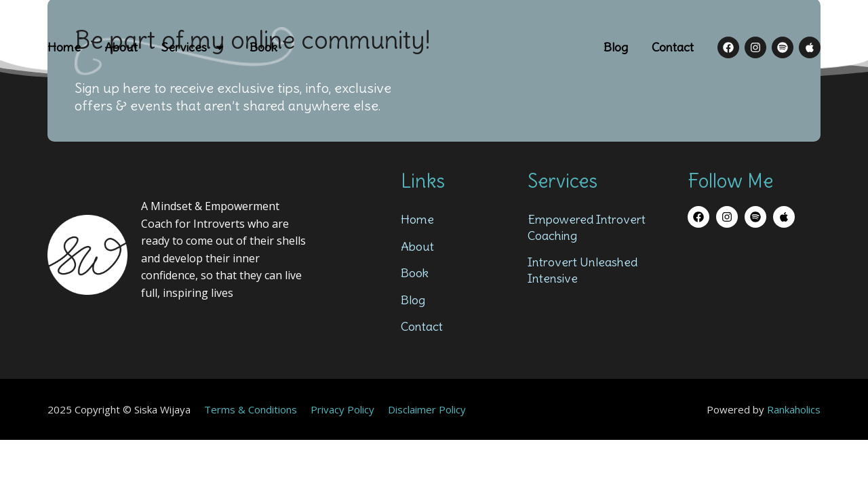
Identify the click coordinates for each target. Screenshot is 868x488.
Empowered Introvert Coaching (587, 227)
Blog (616, 47)
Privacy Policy (342, 409)
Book (263, 47)
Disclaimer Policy (427, 409)
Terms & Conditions (251, 409)
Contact (673, 47)
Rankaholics (794, 409)
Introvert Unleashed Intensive (583, 270)
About (121, 47)
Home (64, 47)
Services (194, 47)
